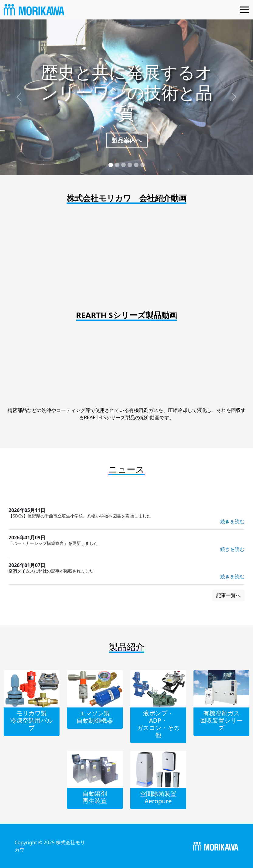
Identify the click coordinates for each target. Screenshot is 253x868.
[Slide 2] (117, 165)
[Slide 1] (111, 165)
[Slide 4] (130, 165)
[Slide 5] (136, 165)
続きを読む (232, 521)
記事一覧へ (228, 595)
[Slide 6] (143, 165)
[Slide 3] (123, 165)
